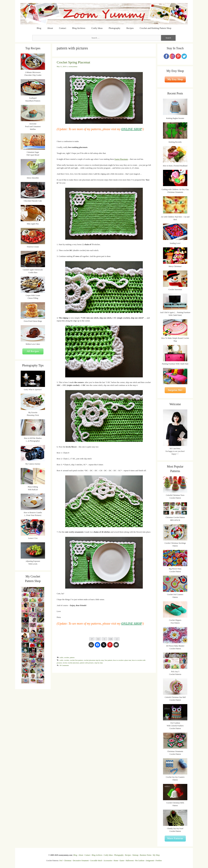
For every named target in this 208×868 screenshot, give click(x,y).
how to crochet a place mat (122, 660)
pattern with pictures (87, 663)
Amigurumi (150, 861)
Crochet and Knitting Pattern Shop (155, 28)
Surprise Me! (175, 390)
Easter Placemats (121, 159)
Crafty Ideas (97, 28)
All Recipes (33, 351)
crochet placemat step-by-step (94, 660)
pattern (72, 657)
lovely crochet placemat (71, 663)
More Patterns (175, 838)
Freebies (159, 861)
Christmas (68, 861)
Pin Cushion (140, 861)
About (50, 28)
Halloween (130, 861)
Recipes (130, 28)
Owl (61, 861)
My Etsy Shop (175, 79)
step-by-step (99, 663)
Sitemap (135, 855)
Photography (115, 28)
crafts (61, 657)
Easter (122, 861)
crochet (67, 657)
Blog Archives (79, 28)
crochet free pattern (76, 660)
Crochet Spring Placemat (73, 62)
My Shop (156, 855)
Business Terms (146, 855)
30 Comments (64, 665)
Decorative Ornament (81, 861)
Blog (39, 28)
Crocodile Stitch (96, 861)
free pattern (108, 660)
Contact (63, 28)
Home (116, 861)
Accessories (108, 861)
